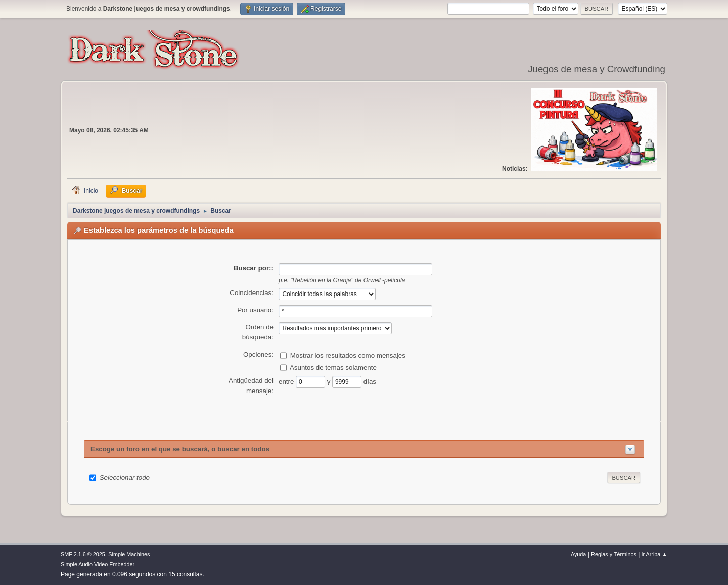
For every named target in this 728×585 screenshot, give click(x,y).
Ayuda (578, 554)
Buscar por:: (254, 268)
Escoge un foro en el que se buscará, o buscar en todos (180, 449)
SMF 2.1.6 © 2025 (83, 554)
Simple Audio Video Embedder (98, 564)
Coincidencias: (252, 293)
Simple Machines (129, 554)
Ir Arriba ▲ (654, 554)
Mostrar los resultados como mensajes (348, 355)
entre (287, 381)
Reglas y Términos (614, 554)
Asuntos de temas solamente (333, 367)
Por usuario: (255, 310)
